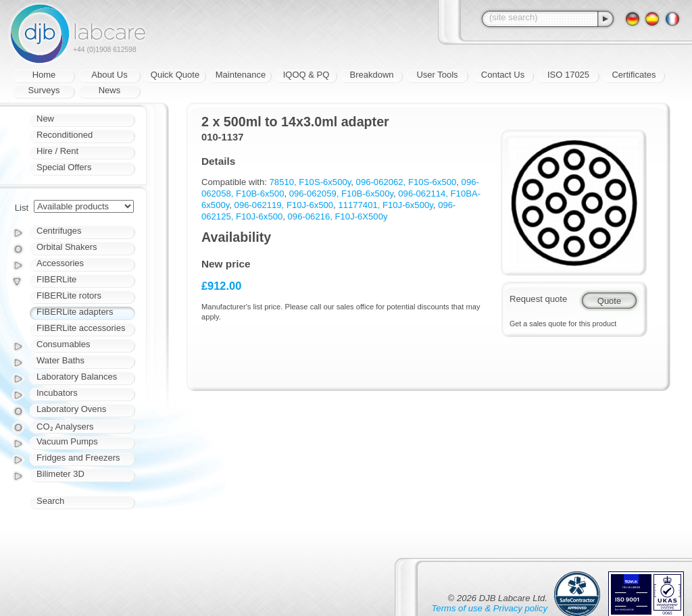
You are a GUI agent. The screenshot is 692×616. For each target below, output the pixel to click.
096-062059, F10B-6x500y (341, 194)
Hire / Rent (57, 151)
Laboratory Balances (77, 377)
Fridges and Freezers (78, 458)
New (45, 119)
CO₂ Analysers (65, 427)
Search (50, 501)
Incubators (57, 393)
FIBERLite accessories (81, 328)
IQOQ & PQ (306, 75)
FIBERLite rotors (69, 296)
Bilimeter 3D (60, 474)
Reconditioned (65, 135)
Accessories (60, 263)
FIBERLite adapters (75, 312)
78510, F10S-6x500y (311, 182)
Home (44, 75)
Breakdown (371, 75)
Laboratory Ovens (71, 409)
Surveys (44, 90)
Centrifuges (59, 231)
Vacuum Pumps (67, 441)
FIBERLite (56, 279)
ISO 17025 (568, 75)
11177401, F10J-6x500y (385, 205)
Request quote (538, 299)
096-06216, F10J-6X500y (338, 216)
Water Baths (60, 360)
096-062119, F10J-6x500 (284, 205)
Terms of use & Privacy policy (490, 608)
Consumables (64, 344)
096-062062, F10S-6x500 (406, 182)
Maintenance (241, 75)
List (22, 208)
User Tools (437, 75)
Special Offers (64, 167)
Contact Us (503, 75)
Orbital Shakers (67, 247)
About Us (109, 75)
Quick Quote (175, 75)
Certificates (634, 75)
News (110, 90)
